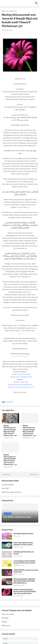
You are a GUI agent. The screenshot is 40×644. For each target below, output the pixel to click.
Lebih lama (33, 475)
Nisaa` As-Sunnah (8, 614)
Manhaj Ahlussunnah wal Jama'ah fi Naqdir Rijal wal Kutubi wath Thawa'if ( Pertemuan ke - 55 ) (10, 431)
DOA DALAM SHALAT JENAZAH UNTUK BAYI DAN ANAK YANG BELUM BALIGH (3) (24, 581)
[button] (36, 3)
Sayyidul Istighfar (8, 485)
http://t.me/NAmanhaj (22, 374)
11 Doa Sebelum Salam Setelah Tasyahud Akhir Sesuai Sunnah (24, 562)
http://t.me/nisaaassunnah (22, 377)
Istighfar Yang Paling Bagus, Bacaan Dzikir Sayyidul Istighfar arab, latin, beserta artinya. (25, 592)
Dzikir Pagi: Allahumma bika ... (12, 492)
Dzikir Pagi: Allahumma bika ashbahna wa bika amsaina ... (24, 544)
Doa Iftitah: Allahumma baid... (24, 534)
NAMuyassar (6, 626)
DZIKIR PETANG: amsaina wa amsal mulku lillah (26, 571)
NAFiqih (4, 622)
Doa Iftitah (5, 488)
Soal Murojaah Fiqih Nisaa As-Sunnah (24, 553)
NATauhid (5, 618)
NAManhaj (13, 11)
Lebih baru (7, 475)
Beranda (5, 11)
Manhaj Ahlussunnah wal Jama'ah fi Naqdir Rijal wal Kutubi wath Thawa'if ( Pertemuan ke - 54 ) (29, 431)
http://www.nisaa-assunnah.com (22, 387)
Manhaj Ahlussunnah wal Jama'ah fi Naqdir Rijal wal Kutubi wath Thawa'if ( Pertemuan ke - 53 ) (10, 460)
